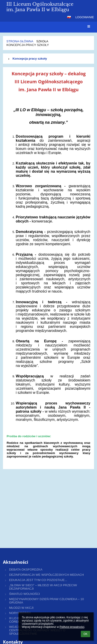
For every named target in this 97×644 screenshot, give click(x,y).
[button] (69, 17)
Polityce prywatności (72, 627)
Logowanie (85, 17)
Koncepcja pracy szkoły (28, 45)
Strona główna (20, 41)
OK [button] (86, 634)
